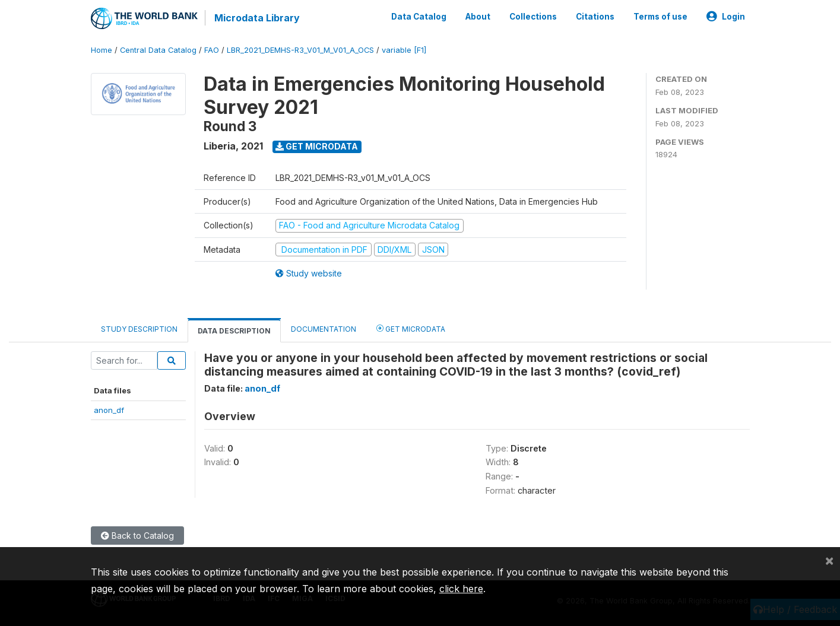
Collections (533, 17)
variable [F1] (404, 50)
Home (102, 50)
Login (726, 17)
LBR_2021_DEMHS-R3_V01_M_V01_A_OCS (300, 50)
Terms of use (660, 17)
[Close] (829, 560)
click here (461, 589)
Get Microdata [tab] (411, 328)
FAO (212, 50)
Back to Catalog (137, 536)
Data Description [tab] (234, 331)
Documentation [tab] (324, 329)
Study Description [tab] (139, 329)
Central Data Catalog (158, 50)
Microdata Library (257, 18)
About (478, 17)
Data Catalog (419, 17)
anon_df (109, 409)
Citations (595, 17)
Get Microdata (317, 146)
